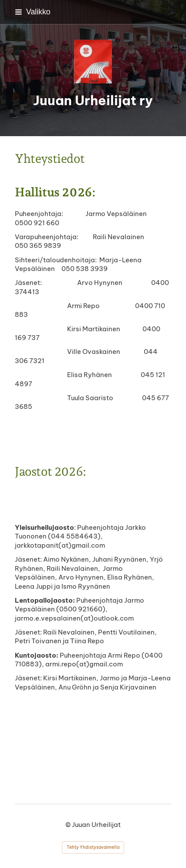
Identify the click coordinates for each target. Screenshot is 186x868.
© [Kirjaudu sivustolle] (69, 825)
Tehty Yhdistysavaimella (93, 847)
